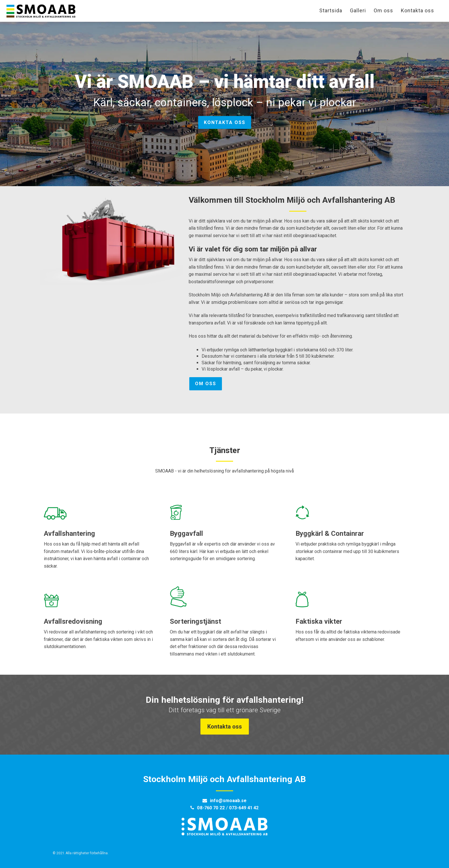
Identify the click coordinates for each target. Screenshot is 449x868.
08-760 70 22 (211, 808)
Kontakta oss (418, 10)
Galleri (358, 10)
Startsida (331, 10)
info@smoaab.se (228, 801)
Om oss (383, 10)
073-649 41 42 (244, 808)
